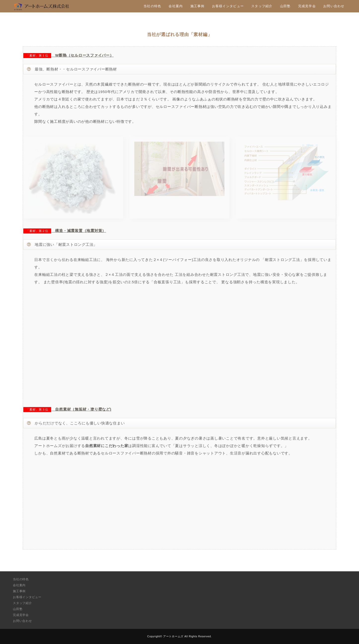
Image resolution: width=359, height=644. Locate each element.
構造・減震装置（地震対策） (79, 231)
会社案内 (176, 6)
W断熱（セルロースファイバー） (83, 55)
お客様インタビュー (228, 6)
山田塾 (285, 6)
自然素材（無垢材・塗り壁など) (81, 409)
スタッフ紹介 (262, 6)
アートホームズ (173, 636)
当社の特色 (152, 6)
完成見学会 (307, 6)
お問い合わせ (334, 6)
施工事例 (197, 6)
